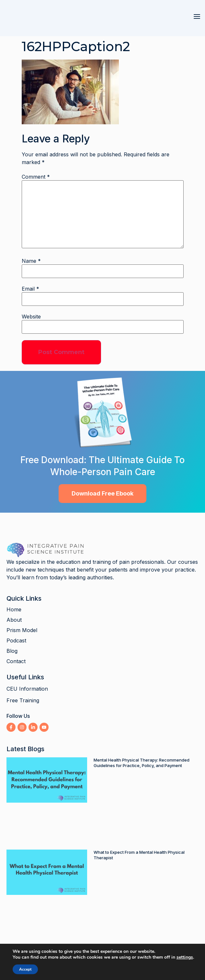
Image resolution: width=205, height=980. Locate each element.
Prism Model (22, 630)
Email (30, 289)
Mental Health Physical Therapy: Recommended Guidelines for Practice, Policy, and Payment (142, 763)
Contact (16, 661)
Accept (22, 969)
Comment (36, 177)
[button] (197, 17)
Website (31, 317)
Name (31, 261)
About (14, 620)
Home (14, 609)
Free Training (23, 700)
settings (187, 957)
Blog (12, 651)
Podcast (16, 640)
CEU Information (27, 689)
